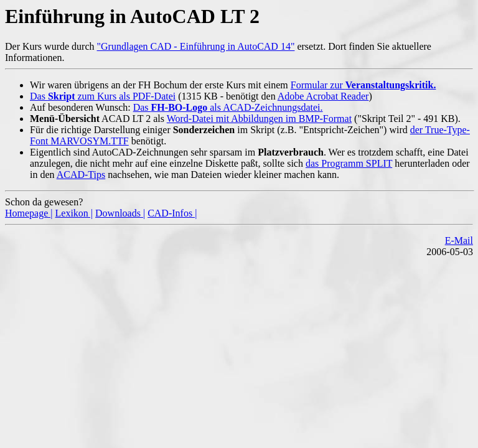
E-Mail (459, 240)
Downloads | (120, 213)
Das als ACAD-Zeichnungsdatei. (228, 107)
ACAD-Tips (81, 175)
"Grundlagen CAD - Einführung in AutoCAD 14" (196, 46)
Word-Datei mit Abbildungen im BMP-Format (259, 119)
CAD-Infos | (172, 213)
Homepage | (29, 213)
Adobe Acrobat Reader (323, 96)
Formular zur (363, 85)
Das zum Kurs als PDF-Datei (103, 96)
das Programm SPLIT (349, 163)
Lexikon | (74, 213)
